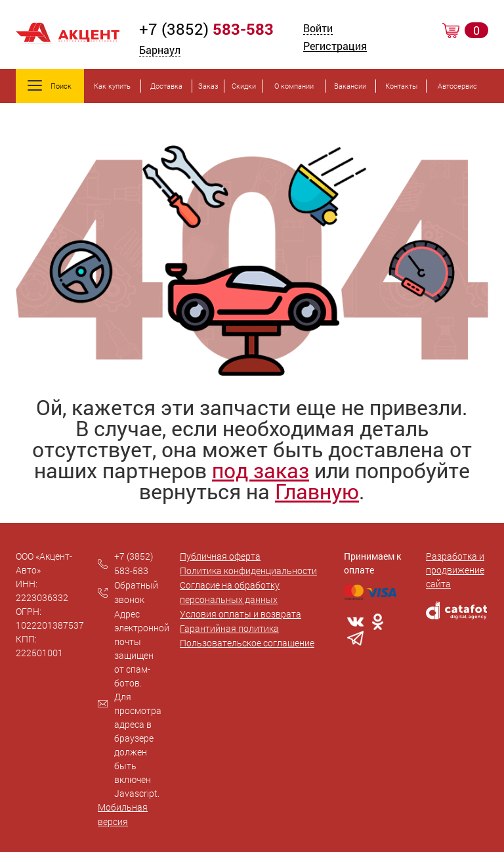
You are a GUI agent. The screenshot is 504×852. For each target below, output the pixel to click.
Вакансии (350, 86)
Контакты (401, 86)
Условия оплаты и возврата (241, 614)
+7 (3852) (206, 29)
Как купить (112, 86)
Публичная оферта (220, 556)
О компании (294, 86)
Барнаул (160, 50)
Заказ (208, 86)
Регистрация (335, 47)
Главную (317, 491)
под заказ (261, 470)
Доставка (166, 86)
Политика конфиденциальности (248, 571)
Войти (318, 29)
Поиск (50, 85)
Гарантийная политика (229, 628)
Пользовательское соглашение (247, 643)
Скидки (244, 86)
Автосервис (457, 86)
